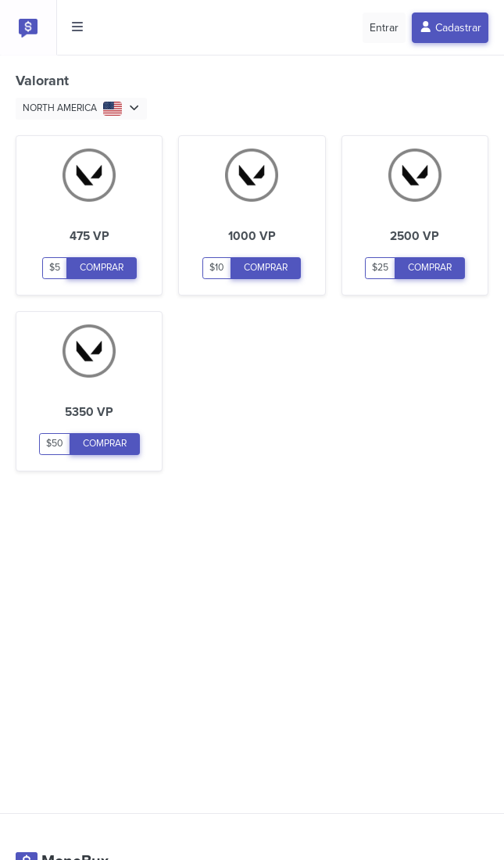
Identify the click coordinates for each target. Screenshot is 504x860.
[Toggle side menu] (77, 27)
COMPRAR (102, 268)
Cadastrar (450, 28)
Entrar (384, 28)
